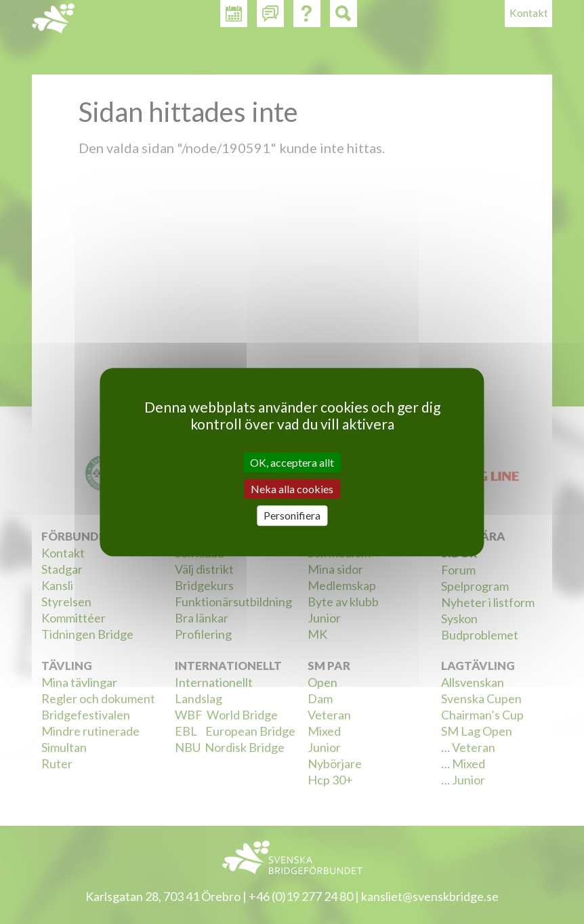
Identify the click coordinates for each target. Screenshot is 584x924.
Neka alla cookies (292, 489)
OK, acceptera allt (292, 462)
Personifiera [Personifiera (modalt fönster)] (292, 516)
